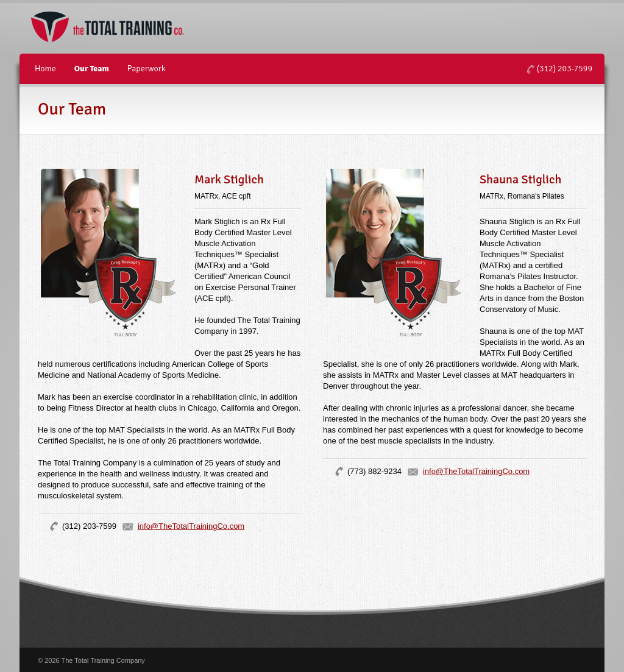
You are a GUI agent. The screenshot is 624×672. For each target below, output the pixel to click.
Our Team (92, 69)
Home (45, 69)
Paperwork (147, 69)
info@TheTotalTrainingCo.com (191, 526)
